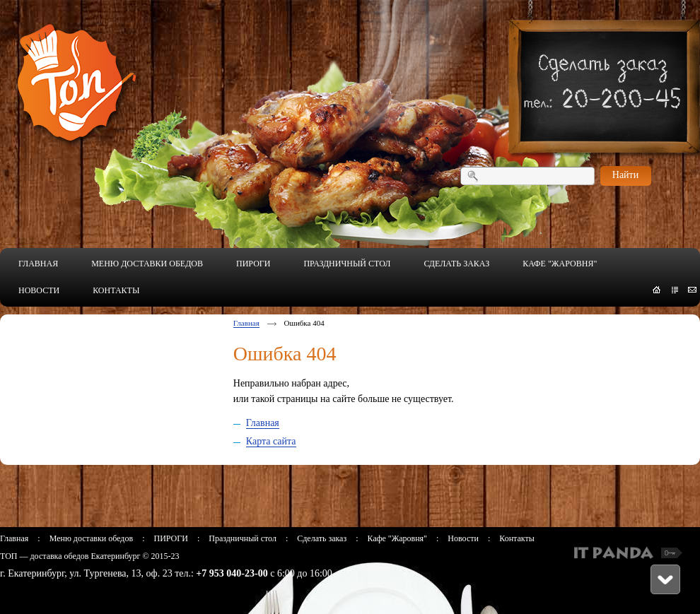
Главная (246, 323)
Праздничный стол (243, 538)
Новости (463, 538)
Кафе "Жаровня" (397, 538)
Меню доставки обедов (91, 538)
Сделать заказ (322, 538)
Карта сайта (271, 441)
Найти (625, 175)
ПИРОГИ (170, 538)
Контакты (517, 538)
